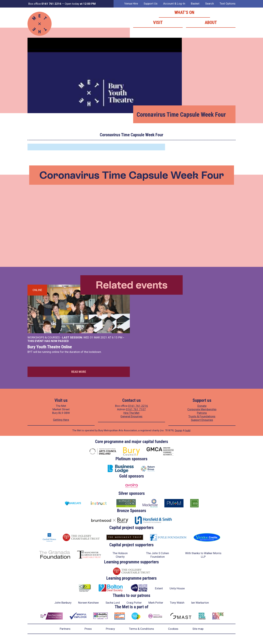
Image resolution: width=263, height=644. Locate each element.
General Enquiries (131, 416)
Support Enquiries (202, 420)
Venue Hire (131, 4)
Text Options (228, 4)
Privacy (110, 629)
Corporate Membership (202, 409)
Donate (202, 406)
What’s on (184, 12)
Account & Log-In (174, 4)
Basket (195, 4)
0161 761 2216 (138, 406)
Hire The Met (131, 413)
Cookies (173, 629)
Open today (80, 4)
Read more (79, 372)
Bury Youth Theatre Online (50, 347)
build (188, 430)
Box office (45, 4)
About (211, 22)
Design (179, 430)
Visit (158, 22)
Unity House (177, 588)
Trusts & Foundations (202, 416)
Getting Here (61, 420)
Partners (65, 629)
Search (209, 4)
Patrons (202, 413)
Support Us (151, 4)
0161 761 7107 (136, 409)
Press (88, 629)
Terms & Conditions (141, 629)
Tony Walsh (177, 603)
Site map (198, 629)
